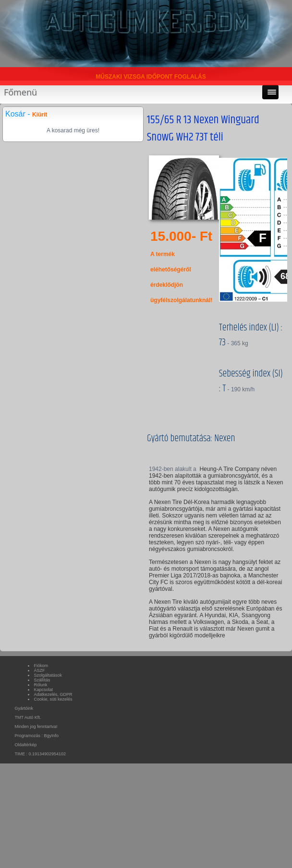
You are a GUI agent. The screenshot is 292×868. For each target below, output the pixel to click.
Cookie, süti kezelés (53, 699)
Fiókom (41, 666)
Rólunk (40, 685)
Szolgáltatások (48, 675)
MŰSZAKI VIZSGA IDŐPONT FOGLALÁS (151, 77)
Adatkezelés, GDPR (53, 694)
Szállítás (42, 680)
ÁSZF (39, 670)
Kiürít (40, 115)
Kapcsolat (43, 690)
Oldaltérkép (25, 745)
